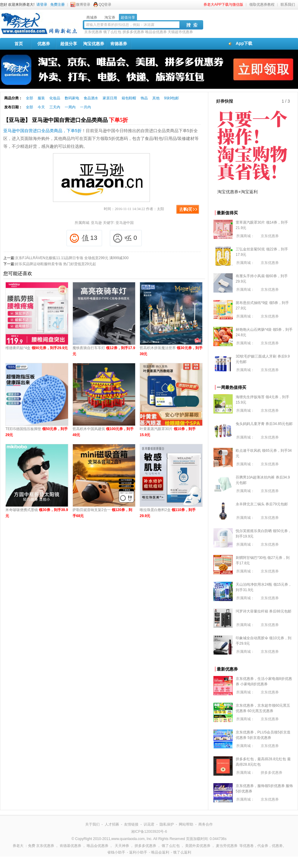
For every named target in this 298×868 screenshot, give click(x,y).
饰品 (144, 98)
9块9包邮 (171, 98)
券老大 (18, 846)
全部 (29, 98)
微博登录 (83, 5)
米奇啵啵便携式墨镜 (37, 513)
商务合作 (206, 824)
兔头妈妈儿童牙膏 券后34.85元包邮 (264, 424)
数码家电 (72, 98)
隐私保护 (167, 824)
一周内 (70, 107)
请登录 (42, 5)
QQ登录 (105, 5)
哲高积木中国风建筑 (103, 432)
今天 (41, 107)
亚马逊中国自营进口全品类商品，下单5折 (42, 131)
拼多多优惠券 (133, 32)
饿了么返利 (182, 852)
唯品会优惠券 (156, 32)
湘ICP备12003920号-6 (149, 832)
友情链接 (131, 824)
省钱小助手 (116, 852)
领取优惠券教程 (262, 5)
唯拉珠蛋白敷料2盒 (168, 513)
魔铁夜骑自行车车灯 (104, 351)
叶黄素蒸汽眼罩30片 (168, 432)
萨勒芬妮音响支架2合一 (102, 513)
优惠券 (44, 44)
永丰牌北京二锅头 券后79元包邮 (262, 504)
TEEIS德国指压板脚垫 (37, 432)
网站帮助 (186, 824)
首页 (19, 44)
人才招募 (112, 824)
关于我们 (92, 824)
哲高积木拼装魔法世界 (171, 351)
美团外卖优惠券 (198, 846)
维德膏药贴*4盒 (37, 348)
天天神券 (122, 846)
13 (84, 238)
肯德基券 (119, 44)
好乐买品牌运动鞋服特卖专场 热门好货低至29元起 (56, 264)
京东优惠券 (93, 32)
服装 (41, 98)
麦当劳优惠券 (227, 846)
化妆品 (55, 98)
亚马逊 (96, 223)
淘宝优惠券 (94, 44)
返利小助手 (138, 852)
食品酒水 (91, 98)
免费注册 (57, 5)
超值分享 (69, 44)
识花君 (149, 824)
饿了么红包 (112, 32)
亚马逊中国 (125, 223)
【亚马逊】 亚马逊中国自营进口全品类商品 (66, 120)
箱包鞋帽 (129, 98)
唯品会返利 (160, 852)
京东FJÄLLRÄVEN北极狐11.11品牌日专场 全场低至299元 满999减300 (72, 258)
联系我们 (288, 5)
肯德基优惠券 (70, 846)
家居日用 (110, 98)
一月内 (85, 107)
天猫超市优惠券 (180, 32)
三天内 (55, 107)
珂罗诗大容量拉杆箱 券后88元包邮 (264, 611)
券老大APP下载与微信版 (223, 5)
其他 (156, 98)
